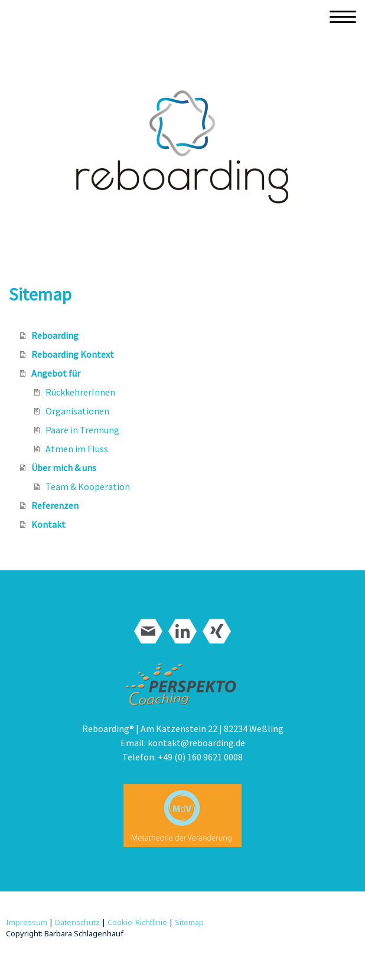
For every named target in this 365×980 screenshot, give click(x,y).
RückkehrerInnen (80, 392)
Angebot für (56, 373)
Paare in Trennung (82, 430)
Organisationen (77, 411)
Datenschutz (77, 922)
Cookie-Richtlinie (137, 922)
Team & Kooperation (88, 486)
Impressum (27, 922)
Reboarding (55, 335)
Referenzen (55, 505)
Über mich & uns (64, 468)
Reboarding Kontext (73, 354)
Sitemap (189, 922)
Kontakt (48, 524)
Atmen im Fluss (77, 449)
